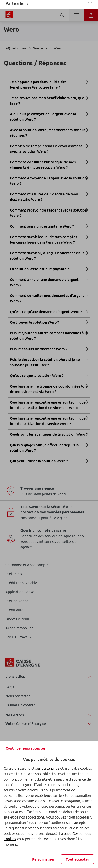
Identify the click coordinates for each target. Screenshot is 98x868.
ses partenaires (47, 768)
